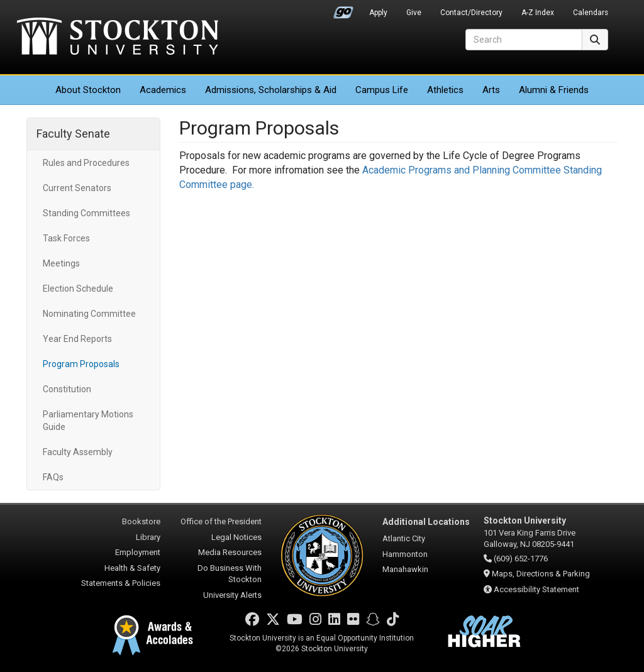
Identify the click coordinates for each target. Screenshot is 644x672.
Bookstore (141, 521)
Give (414, 13)
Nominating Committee (89, 314)
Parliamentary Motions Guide (88, 421)
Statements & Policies (121, 583)
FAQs (53, 477)
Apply (378, 13)
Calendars (591, 13)
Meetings (61, 263)
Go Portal (343, 9)
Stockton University (118, 38)
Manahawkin (405, 569)
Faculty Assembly (78, 452)
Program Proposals (81, 364)
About (88, 90)
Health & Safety (132, 568)
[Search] (524, 40)
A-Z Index (538, 13)
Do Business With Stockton (230, 574)
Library (148, 537)
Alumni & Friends (554, 90)
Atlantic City (404, 538)
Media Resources (230, 552)
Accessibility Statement (536, 589)
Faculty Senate (73, 134)
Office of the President (221, 521)
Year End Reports (77, 339)
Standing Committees (86, 213)
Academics (163, 90)
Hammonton (405, 554)
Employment (138, 552)
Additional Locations (426, 522)
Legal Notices (236, 537)
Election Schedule (78, 289)
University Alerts (232, 595)
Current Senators (77, 188)
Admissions (271, 90)
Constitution (67, 389)
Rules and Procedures (86, 163)
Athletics (445, 90)
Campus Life (382, 90)
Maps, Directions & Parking (541, 574)
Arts (491, 90)
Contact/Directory (471, 13)
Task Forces (66, 238)
